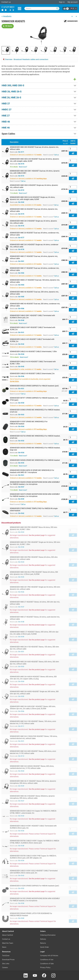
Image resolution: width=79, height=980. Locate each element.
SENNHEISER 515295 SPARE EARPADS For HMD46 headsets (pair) (34, 886)
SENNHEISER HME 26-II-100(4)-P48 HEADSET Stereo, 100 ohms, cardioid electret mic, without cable (34, 737)
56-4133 (21, 816)
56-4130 (21, 547)
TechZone (6, 956)
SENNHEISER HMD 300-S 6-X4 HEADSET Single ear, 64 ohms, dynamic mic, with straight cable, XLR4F (32, 198)
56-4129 (21, 786)
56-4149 (21, 637)
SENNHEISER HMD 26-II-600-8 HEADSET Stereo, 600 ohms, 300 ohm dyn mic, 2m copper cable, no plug (33, 678)
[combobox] (42, 8)
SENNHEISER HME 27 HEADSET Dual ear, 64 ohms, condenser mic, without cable (35, 269)
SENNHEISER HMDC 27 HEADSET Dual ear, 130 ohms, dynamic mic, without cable (35, 281)
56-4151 (21, 389)
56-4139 (21, 861)
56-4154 (21, 453)
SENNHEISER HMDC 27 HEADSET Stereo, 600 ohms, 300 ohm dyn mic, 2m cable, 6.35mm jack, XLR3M (34, 633)
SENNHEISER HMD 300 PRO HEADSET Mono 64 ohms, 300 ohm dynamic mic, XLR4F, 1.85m (33, 528)
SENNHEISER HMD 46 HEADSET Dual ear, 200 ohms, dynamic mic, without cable (34, 293)
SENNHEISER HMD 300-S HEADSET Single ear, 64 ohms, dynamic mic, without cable (34, 186)
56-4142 (21, 344)
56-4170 (21, 164)
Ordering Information (48, 935)
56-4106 (21, 711)
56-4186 (21, 309)
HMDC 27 (7, 109)
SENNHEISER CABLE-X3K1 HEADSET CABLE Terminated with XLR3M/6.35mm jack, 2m (32, 317)
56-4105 (21, 696)
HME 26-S (16, 97)
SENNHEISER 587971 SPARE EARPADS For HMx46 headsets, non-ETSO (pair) (34, 399)
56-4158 (21, 903)
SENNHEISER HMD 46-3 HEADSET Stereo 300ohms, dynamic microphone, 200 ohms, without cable (32, 797)
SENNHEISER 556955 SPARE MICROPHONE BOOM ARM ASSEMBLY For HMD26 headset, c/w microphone (35, 483)
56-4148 (21, 622)
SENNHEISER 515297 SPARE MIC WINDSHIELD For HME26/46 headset (29, 423)
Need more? (23, 167)
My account (73, 2)
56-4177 (21, 238)
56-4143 (21, 876)
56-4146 (21, 376)
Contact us (6, 2)
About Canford (8, 935)
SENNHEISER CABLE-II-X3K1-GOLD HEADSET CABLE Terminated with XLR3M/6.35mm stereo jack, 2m (34, 872)
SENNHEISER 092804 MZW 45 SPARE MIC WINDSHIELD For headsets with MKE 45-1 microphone (32, 471)
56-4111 (21, 726)
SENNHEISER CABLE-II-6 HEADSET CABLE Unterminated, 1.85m (33, 351)
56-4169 (21, 202)
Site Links (6, 964)
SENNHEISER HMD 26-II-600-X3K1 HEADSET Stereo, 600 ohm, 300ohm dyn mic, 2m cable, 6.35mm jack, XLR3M (33, 707)
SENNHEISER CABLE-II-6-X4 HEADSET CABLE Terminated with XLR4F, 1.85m (33, 363)
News (4, 947)
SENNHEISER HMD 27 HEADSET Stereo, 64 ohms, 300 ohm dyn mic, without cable (35, 603)
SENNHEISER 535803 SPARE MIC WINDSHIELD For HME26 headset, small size (35, 411)
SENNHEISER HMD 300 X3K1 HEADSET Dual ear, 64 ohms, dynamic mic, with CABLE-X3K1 (35, 172)
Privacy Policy (45, 967)
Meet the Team (8, 943)
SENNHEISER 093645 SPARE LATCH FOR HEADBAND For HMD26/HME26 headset (31, 914)
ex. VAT (66, 143)
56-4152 (21, 888)
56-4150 (21, 403)
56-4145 (21, 367)
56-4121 (21, 741)
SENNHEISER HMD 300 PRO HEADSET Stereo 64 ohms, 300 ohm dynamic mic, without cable (34, 558)
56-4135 (21, 831)
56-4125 (21, 577)
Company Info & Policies (49, 956)
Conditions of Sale (47, 964)
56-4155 (21, 463)
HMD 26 (6, 91)
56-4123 (21, 532)
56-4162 (21, 513)
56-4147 (21, 607)
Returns (43, 943)
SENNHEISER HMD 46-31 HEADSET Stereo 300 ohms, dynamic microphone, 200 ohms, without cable (33, 782)
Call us (56, 155)
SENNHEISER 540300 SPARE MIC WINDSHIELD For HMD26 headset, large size (35, 449)
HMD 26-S (16, 91)
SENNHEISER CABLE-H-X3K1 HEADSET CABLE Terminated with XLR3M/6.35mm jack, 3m (33, 827)
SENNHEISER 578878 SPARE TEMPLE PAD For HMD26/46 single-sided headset (34, 510)
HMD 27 (6, 104)
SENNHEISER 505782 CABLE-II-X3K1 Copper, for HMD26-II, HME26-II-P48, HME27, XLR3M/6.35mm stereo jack (35, 842)
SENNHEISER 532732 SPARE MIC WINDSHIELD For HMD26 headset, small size (35, 437)
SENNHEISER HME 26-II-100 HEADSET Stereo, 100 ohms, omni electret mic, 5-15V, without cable (33, 722)
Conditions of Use (47, 960)
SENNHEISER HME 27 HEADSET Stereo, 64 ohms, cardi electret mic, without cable (35, 618)
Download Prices (8, 960)
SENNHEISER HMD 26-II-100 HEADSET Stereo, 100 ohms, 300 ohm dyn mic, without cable (34, 648)
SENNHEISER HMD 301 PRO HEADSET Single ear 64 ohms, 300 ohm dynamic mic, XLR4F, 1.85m (35, 543)
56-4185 (21, 297)
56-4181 (21, 261)
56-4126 (21, 592)
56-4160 (21, 918)
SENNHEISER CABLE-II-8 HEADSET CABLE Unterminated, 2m (32, 374)
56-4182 (21, 273)
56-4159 (21, 499)
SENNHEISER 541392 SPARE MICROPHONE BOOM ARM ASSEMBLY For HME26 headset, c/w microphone (35, 900)
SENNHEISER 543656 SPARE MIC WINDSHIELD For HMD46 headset (35, 460)
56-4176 (21, 226)
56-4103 (21, 667)
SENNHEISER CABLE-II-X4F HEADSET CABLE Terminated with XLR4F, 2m (33, 328)
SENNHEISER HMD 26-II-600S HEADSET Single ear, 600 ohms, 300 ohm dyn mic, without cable (34, 693)
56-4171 (21, 152)
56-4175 (21, 214)
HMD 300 (6, 85)
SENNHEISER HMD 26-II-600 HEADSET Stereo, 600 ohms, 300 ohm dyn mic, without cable (34, 663)
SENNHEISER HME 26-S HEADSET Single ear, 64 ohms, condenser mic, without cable (34, 246)
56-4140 (21, 320)
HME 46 (6, 128)
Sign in (62, 2)
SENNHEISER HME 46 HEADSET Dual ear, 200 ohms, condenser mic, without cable (35, 305)
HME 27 (6, 116)
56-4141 (21, 332)
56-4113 (21, 756)
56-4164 (21, 426)
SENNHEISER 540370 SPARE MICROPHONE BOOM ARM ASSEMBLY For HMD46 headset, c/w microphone (35, 495)
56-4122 (21, 771)
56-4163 (21, 415)
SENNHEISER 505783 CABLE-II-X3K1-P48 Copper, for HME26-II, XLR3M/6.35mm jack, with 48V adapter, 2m (33, 857)
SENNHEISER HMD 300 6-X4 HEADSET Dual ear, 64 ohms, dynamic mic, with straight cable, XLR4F (34, 160)
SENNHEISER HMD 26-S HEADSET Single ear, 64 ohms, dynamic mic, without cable (33, 222)
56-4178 (21, 249)
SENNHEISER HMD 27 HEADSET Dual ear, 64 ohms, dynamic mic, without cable (34, 257)
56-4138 (21, 846)
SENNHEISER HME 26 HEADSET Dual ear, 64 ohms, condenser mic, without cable (35, 234)
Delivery (43, 939)
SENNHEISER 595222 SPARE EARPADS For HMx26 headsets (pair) (34, 386)
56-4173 (21, 176)
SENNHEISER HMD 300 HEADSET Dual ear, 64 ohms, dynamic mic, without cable (34, 148)
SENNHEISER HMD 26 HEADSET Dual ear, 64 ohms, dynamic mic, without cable (34, 210)
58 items (8, 26)
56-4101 (21, 652)
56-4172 (21, 190)
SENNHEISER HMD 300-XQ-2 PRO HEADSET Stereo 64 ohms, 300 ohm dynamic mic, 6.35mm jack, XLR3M (34, 573)
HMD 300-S (18, 85)
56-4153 (21, 441)
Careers (5, 967)
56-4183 (21, 285)
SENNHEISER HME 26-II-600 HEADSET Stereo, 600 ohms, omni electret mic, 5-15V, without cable (33, 752)
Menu (19, 9)
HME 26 (6, 97)
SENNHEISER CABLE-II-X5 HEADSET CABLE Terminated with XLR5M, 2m (32, 340)
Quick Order (45, 947)
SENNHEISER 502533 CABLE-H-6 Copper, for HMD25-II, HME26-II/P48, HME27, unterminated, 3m (33, 812)
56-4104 (21, 681)
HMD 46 (6, 122)
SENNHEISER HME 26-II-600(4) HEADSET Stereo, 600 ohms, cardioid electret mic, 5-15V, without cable (32, 767)
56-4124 (21, 562)
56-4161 (21, 475)
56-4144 (21, 354)
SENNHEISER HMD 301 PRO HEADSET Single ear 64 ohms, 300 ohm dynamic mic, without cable (35, 588)
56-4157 (21, 487)
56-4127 (21, 801)
